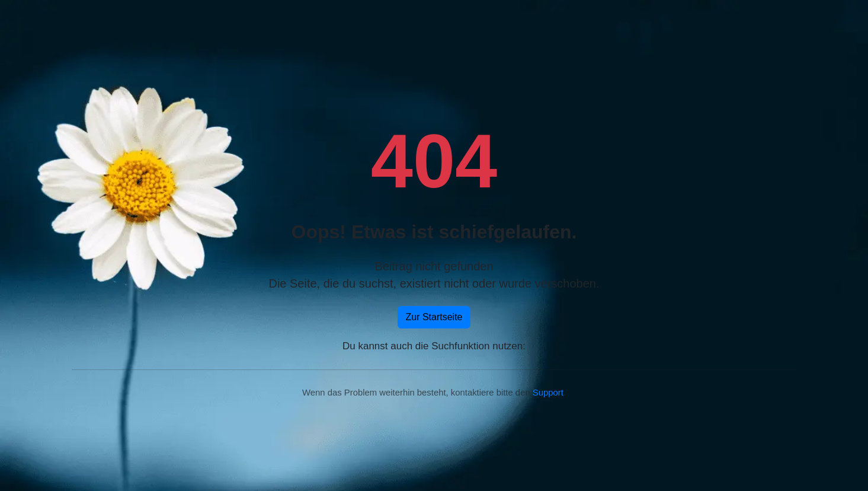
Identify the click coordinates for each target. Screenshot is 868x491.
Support (548, 393)
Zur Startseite (434, 317)
